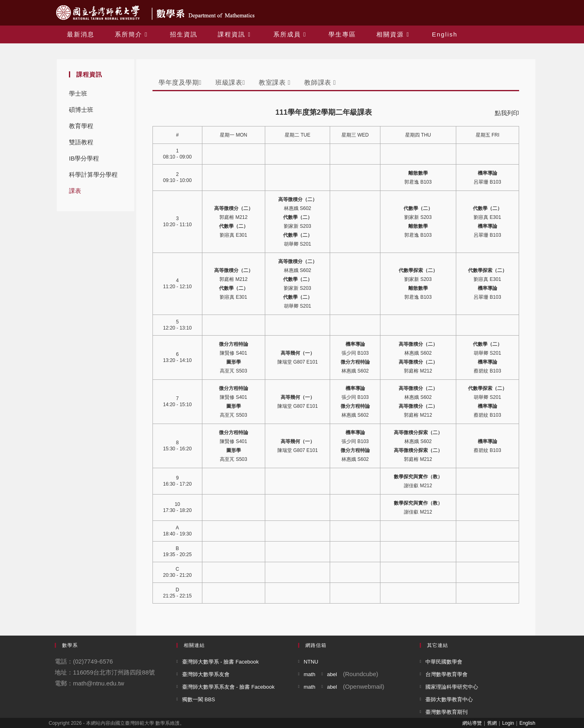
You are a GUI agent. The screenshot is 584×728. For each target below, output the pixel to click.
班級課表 (230, 82)
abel (332, 674)
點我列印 (507, 113)
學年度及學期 (180, 82)
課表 (75, 191)
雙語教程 (81, 142)
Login (508, 723)
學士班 (78, 93)
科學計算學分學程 (93, 175)
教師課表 (320, 82)
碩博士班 (81, 110)
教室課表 (275, 82)
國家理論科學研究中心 (452, 687)
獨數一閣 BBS (199, 699)
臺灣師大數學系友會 (206, 674)
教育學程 (81, 126)
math (310, 674)
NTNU (311, 662)
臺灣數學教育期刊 (447, 712)
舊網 (492, 723)
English (527, 723)
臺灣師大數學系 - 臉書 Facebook (220, 662)
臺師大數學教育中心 (449, 699)
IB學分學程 (84, 158)
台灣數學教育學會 (447, 674)
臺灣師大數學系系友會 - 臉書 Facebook (228, 687)
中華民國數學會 (444, 662)
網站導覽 (472, 723)
